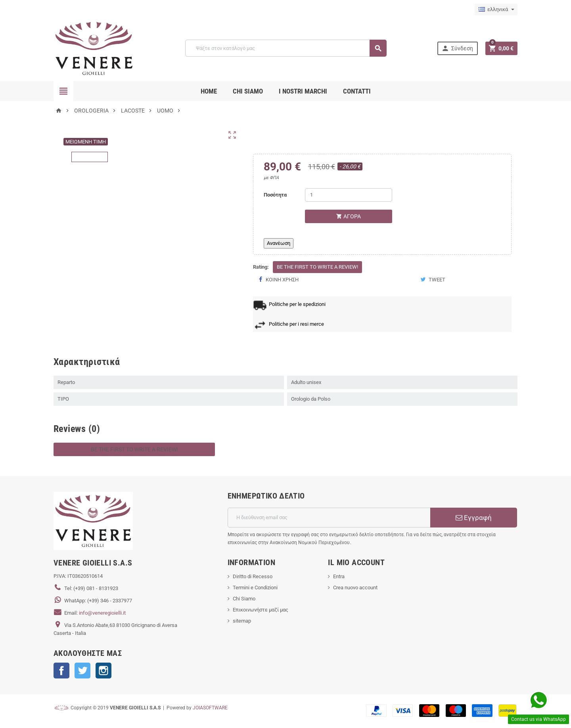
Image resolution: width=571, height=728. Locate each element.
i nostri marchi (303, 91)
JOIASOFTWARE (210, 708)
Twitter (82, 671)
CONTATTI (357, 91)
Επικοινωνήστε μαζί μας (261, 610)
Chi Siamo (244, 599)
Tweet (433, 280)
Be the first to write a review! (317, 267)
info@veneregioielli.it (102, 613)
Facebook (61, 671)
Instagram (103, 671)
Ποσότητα (275, 195)
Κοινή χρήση (279, 280)
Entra (339, 576)
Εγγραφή (474, 518)
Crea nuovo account (355, 588)
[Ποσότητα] (349, 195)
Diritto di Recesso (253, 576)
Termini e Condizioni (255, 588)
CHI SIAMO (248, 91)
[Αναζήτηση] (286, 48)
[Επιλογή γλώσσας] (496, 10)
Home (209, 91)
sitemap (242, 621)
